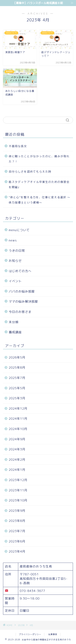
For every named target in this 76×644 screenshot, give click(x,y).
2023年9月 (17, 511)
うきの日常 (17, 251)
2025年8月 (17, 368)
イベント (15, 281)
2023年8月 (17, 521)
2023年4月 (17, 551)
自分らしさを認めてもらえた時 (30, 171)
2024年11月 (18, 419)
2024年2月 (17, 460)
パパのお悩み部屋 (22, 291)
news (13, 240)
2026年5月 (17, 357)
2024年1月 (17, 470)
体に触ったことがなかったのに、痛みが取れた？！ (39, 159)
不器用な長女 (18, 146)
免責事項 (53, 634)
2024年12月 (18, 409)
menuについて (19, 230)
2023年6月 (17, 541)
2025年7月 (17, 378)
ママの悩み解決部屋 (23, 302)
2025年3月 (17, 398)
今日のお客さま (20, 312)
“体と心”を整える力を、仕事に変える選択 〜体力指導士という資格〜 (40, 200)
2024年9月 (17, 439)
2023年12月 (18, 480)
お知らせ (15, 261)
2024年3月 (17, 449)
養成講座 (15, 332)
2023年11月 (18, 490)
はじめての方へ (20, 271)
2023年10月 (18, 500)
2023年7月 (17, 531)
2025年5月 (17, 388)
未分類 (14, 322)
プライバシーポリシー (30, 634)
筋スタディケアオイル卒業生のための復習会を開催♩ (39, 184)
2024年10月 (18, 429)
